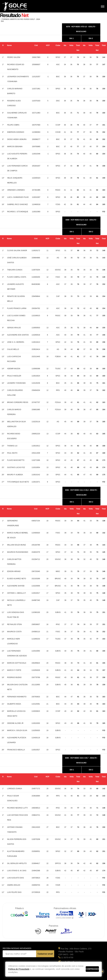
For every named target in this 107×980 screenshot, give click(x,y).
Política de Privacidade (19, 969)
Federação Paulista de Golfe (18, 7)
